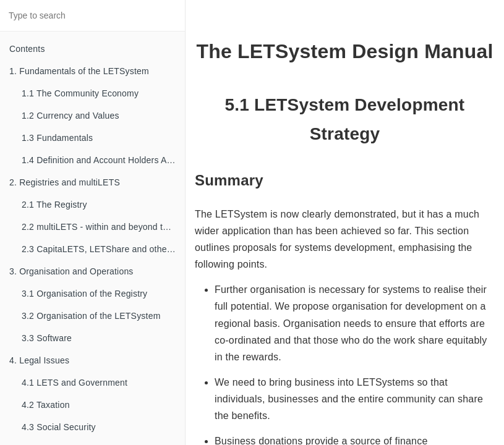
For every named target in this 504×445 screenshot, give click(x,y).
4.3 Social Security (59, 427)
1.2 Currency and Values (70, 116)
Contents (27, 49)
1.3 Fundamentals (57, 138)
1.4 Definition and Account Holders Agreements (103, 160)
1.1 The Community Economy (80, 93)
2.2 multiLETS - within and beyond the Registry (103, 227)
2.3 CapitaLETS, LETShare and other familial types (103, 249)
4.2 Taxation (46, 405)
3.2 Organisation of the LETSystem (91, 316)
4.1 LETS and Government (75, 383)
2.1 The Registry (54, 205)
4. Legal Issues (39, 360)
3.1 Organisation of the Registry (84, 294)
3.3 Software (47, 338)
